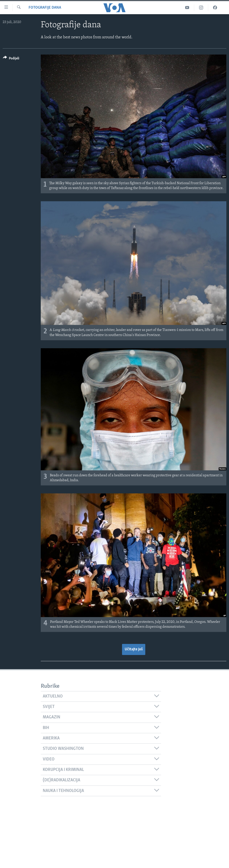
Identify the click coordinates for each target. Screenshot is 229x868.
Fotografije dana (45, 8)
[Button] (11, 59)
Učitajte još (134, 649)
